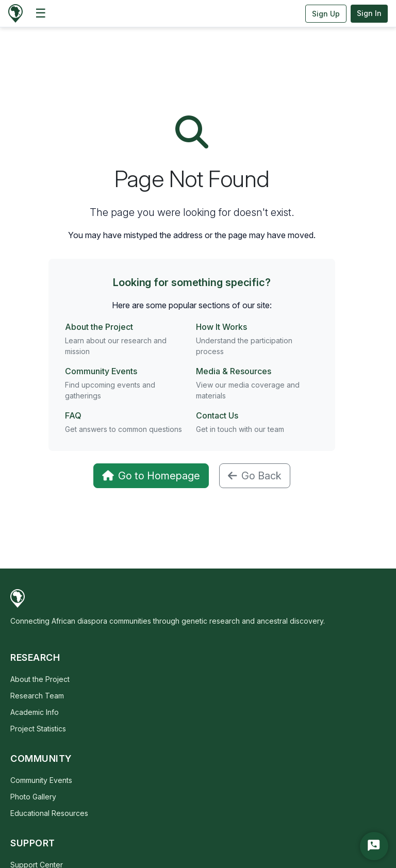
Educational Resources (49, 813)
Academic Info (35, 712)
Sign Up (326, 14)
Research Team (37, 696)
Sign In (369, 13)
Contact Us (217, 415)
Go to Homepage (151, 476)
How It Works (221, 327)
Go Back (255, 476)
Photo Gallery (33, 797)
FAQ (73, 415)
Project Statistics (38, 729)
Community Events (101, 371)
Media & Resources (234, 371)
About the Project (99, 327)
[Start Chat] (374, 846)
